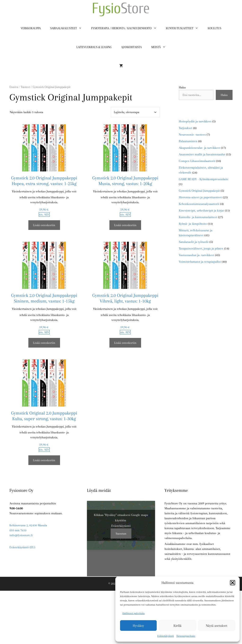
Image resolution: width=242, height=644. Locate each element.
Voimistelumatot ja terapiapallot (200, 262)
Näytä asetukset (217, 626)
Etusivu (14, 87)
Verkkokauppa (31, 28)
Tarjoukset (186, 128)
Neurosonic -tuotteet (192, 135)
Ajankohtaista (132, 47)
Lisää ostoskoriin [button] (44, 225)
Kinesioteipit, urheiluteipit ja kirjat (201, 210)
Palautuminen (188, 141)
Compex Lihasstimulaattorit (197, 161)
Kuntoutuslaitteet (184, 28)
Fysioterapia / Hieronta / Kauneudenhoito (126, 28)
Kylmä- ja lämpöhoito (193, 224)
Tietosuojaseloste (186, 636)
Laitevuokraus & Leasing (94, 47)
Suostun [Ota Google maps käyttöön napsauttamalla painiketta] (121, 534)
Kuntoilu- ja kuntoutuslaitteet (198, 217)
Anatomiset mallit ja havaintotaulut (202, 154)
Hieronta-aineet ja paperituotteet (200, 197)
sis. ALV (44, 214)
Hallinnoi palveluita (134, 613)
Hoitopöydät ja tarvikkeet (195, 121)
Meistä (161, 47)
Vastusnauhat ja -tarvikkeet (197, 255)
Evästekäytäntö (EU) (22, 547)
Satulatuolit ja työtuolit (194, 242)
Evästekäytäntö (166, 636)
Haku (182, 87)
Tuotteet (26, 87)
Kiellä (177, 626)
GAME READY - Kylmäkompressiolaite (204, 179)
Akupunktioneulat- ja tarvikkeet (199, 148)
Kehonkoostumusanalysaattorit (199, 204)
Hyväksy (138, 626)
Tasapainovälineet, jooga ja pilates (201, 248)
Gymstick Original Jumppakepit (199, 191)
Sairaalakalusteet (68, 28)
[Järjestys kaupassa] (135, 112)
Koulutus (215, 28)
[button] (233, 583)
